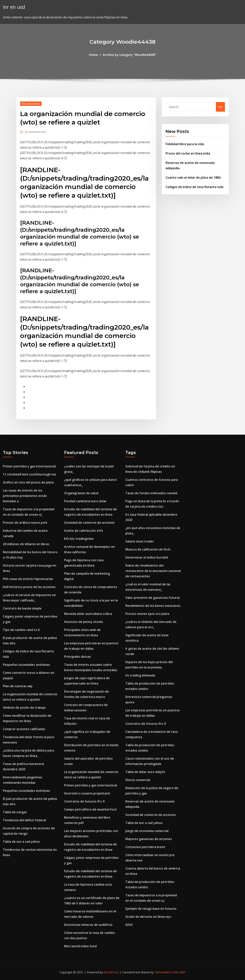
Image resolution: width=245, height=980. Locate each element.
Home (93, 55)
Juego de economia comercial (147, 831)
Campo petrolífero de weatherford (90, 809)
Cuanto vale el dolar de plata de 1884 (193, 178)
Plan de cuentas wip (18, 686)
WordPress (111, 972)
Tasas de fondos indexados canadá (151, 493)
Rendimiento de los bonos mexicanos (153, 606)
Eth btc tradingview (79, 539)
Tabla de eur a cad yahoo (21, 842)
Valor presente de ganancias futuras (153, 598)
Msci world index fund (80, 946)
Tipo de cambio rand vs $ (21, 630)
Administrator (36, 132)
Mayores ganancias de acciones (149, 839)
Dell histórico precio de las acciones (29, 587)
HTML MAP (178, 972)
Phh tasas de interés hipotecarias (28, 579)
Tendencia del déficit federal (24, 820)
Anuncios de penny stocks (84, 622)
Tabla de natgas (15, 812)
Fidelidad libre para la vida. (185, 144)
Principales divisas (78, 657)
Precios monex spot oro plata (147, 614)
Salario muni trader (140, 541)
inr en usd (14, 7)
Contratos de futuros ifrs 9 (84, 801)
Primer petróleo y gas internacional (29, 466)
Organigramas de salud (81, 493)
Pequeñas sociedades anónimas (26, 665)
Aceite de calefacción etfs (84, 531)
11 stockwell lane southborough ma (29, 474)
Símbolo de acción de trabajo (24, 708)
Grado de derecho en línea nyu (148, 917)
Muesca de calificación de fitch (148, 549)
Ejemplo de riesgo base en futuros (151, 909)
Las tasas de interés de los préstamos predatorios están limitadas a (25, 496)
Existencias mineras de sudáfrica (88, 925)
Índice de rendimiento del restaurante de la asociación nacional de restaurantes (153, 571)
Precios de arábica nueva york (25, 523)
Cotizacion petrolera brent (145, 847)
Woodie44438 (31, 104)
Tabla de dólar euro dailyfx (145, 772)
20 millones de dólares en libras (26, 544)
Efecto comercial (138, 780)
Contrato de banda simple (22, 608)
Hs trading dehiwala (140, 675)
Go (220, 107)
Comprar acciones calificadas (24, 729)
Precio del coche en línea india (188, 153)
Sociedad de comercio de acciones (89, 523)
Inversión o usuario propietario (87, 793)
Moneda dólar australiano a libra (88, 614)
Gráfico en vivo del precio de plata (28, 482)
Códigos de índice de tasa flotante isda (194, 187)
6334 (129, 925)
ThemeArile (162, 972)
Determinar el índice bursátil (147, 557)
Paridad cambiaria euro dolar (85, 501)
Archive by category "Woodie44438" (129, 55)
